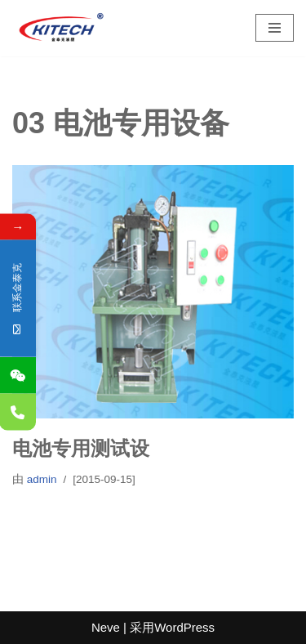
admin (42, 479)
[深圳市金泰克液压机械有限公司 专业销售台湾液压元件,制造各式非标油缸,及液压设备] (61, 28)
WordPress (184, 627)
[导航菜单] (275, 28)
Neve (106, 627)
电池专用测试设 (81, 448)
